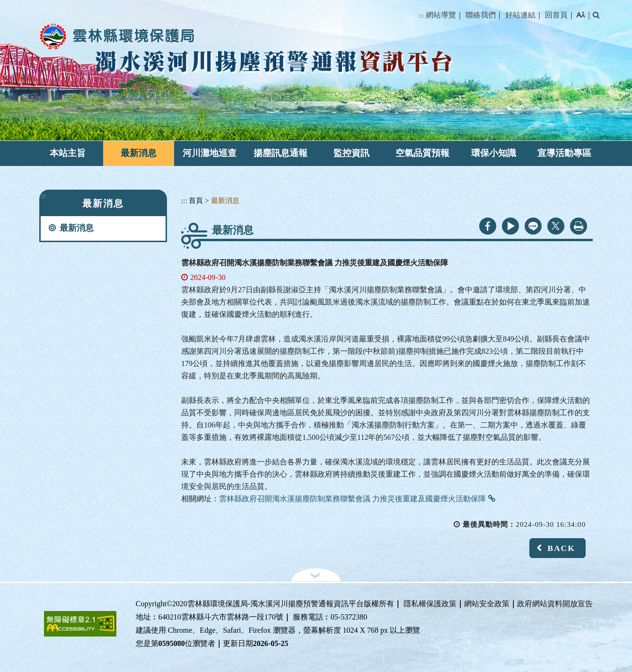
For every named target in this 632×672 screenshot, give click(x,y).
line (533, 226)
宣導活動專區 (564, 153)
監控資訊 (351, 153)
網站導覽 (441, 15)
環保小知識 (494, 153)
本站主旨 (68, 153)
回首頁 (556, 15)
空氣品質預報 (422, 153)
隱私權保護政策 (430, 604)
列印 (579, 226)
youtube (510, 226)
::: (421, 15)
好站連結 (520, 15)
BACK (561, 548)
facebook (488, 226)
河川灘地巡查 (210, 153)
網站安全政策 (487, 604)
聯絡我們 (481, 15)
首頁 (196, 200)
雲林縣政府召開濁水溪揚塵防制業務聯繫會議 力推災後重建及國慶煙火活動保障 (352, 499)
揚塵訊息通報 (281, 153)
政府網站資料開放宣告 (555, 604)
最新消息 (139, 153)
